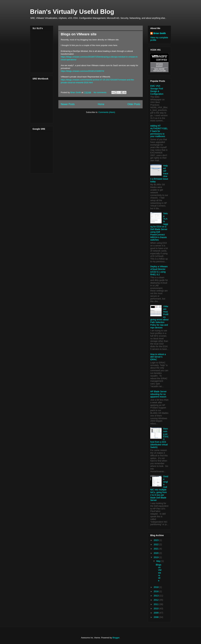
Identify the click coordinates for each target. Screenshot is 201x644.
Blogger (116, 638)
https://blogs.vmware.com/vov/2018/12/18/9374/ (82, 71)
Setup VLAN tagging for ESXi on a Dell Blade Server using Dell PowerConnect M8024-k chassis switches (159, 227)
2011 (156, 604)
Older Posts (134, 104)
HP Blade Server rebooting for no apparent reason (158, 394)
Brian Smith (160, 33)
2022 (156, 544)
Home (101, 104)
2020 (156, 553)
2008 (156, 617)
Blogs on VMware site (79, 34)
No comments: (100, 92)
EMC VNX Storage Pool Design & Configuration (157, 90)
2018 (156, 587)
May (159, 561)
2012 (156, 600)
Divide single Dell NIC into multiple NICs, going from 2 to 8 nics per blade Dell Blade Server (159, 488)
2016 (156, 591)
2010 (156, 609)
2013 (156, 596)
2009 (156, 613)
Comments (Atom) (107, 112)
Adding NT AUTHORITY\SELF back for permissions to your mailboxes (159, 131)
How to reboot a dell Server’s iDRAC (158, 357)
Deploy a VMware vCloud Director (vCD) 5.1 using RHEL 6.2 (159, 270)
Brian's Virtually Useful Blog (72, 12)
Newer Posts (68, 104)
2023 (156, 540)
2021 (156, 549)
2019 (156, 557)
